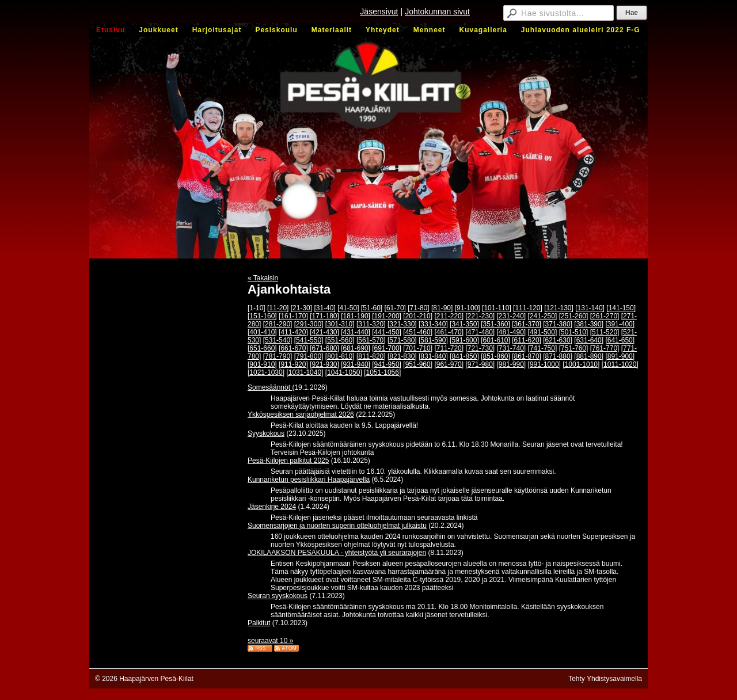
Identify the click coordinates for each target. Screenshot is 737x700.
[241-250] (543, 316)
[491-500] (543, 332)
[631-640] (589, 340)
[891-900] (620, 356)
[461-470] (449, 332)
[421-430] (324, 332)
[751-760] (574, 348)
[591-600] (464, 340)
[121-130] (559, 308)
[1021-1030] (266, 372)
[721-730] (480, 348)
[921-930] (324, 364)
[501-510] (574, 332)
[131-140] (590, 308)
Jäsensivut (379, 12)
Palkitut (259, 623)
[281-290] (278, 324)
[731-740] (512, 348)
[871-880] (558, 356)
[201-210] (418, 316)
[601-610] (495, 340)
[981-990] (512, 364)
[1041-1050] (344, 372)
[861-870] (527, 356)
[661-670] (293, 348)
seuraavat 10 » (270, 641)
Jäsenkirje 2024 (272, 507)
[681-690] (356, 348)
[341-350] (464, 324)
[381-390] (589, 324)
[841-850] (464, 356)
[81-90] (442, 308)
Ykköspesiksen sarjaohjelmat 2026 (301, 414)
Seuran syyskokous (278, 596)
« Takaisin (263, 278)
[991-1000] (544, 364)
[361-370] (527, 324)
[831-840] (433, 356)
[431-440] (356, 332)
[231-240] (512, 316)
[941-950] (387, 364)
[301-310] (340, 324)
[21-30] (301, 308)
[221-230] (480, 316)
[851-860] (495, 356)
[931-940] (356, 364)
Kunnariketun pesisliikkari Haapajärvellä (309, 480)
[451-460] (418, 332)
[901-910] (262, 364)
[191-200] (387, 316)
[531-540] (278, 340)
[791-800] (309, 356)
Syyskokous (266, 433)
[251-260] (574, 316)
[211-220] (449, 316)
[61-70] (395, 308)
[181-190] (356, 316)
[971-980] (480, 364)
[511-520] (605, 332)
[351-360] (495, 324)
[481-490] (512, 332)
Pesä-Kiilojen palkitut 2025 (288, 461)
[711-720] (449, 348)
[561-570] (371, 340)
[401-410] (262, 332)
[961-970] (449, 364)
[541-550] (309, 340)
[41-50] (348, 308)
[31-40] (324, 308)
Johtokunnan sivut (437, 12)
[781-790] (278, 356)
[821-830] (402, 356)
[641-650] (620, 340)
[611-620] (527, 340)
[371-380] (558, 324)
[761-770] (605, 348)
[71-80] (418, 308)
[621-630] (558, 340)
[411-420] (293, 332)
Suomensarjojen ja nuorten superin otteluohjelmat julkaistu (337, 526)
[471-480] (480, 332)
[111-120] (528, 308)
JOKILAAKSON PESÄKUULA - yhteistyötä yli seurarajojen (337, 553)
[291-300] (309, 324)
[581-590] (433, 340)
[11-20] (278, 308)
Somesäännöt (270, 387)
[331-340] (433, 324)
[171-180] (324, 316)
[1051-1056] (382, 372)
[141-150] (621, 308)
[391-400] (620, 324)
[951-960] (418, 364)
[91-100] (468, 308)
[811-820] (371, 356)
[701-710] (418, 348)
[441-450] (387, 332)
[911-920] (293, 364)
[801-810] (340, 356)
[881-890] (589, 356)
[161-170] (293, 316)
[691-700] (387, 348)
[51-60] (372, 308)
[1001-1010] (581, 364)
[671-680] (324, 348)
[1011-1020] (620, 364)
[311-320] (371, 324)
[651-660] (262, 348)
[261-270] (605, 316)
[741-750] (543, 348)
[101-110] (497, 308)
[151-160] (262, 316)
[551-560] (340, 340)
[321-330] (402, 324)
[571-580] (402, 340)
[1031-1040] (305, 372)
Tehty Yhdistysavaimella (605, 679)
